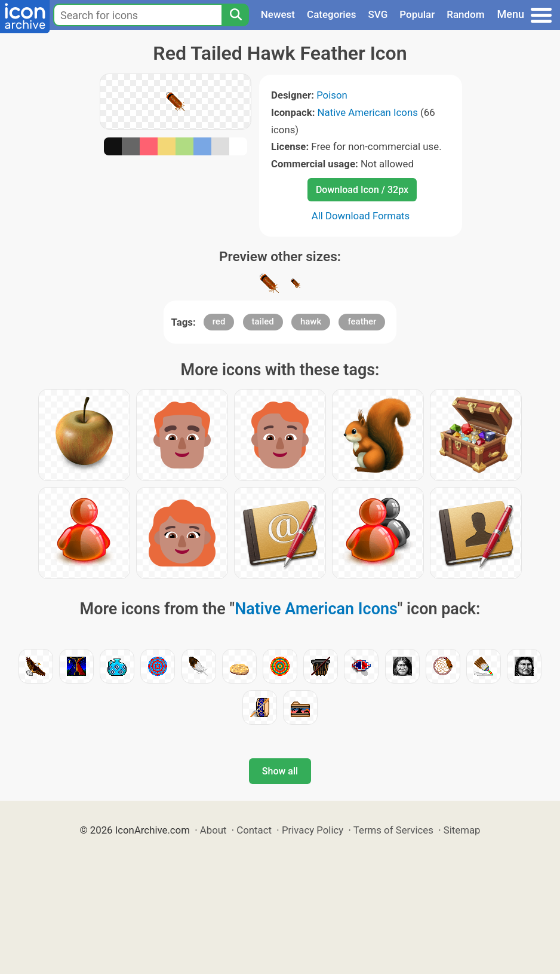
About (213, 830)
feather (362, 321)
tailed (263, 321)
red (219, 321)
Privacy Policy (313, 830)
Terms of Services (393, 830)
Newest (278, 14)
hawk (311, 321)
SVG (378, 14)
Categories (332, 14)
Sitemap (462, 830)
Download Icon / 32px (362, 190)
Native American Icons (368, 112)
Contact (254, 830)
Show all (280, 771)
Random (465, 14)
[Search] (235, 15)
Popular (417, 14)
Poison (332, 95)
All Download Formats (361, 216)
